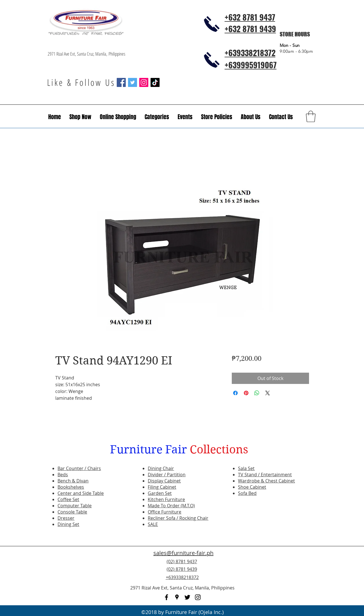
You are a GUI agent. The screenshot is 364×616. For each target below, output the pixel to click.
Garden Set (160, 493)
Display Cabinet (164, 481)
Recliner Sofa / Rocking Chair (178, 518)
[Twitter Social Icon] (133, 82)
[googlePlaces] (177, 597)
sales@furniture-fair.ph (183, 553)
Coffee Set (68, 499)
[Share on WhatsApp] (257, 393)
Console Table (72, 512)
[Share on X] (268, 393)
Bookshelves (71, 487)
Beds (63, 475)
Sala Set (246, 468)
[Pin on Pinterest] (246, 393)
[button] (185, 117)
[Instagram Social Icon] (144, 82)
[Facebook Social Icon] (121, 82)
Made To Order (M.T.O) (171, 506)
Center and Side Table (81, 493)
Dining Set (68, 524)
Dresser (66, 518)
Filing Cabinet (162, 487)
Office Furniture (165, 512)
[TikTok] (155, 82)
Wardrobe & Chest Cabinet (266, 481)
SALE (153, 524)
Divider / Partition (167, 475)
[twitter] (187, 597)
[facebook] (166, 597)
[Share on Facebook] (235, 393)
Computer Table (75, 506)
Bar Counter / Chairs (79, 468)
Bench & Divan (73, 481)
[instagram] (198, 597)
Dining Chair (161, 468)
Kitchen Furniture (166, 499)
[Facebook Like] (282, 573)
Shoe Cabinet (252, 487)
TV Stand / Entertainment (265, 475)
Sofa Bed (247, 493)
